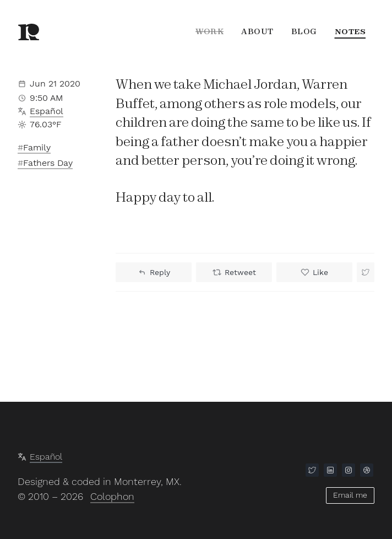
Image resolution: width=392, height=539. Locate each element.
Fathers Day (48, 163)
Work (209, 31)
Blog (304, 31)
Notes (350, 31)
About (257, 31)
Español (47, 111)
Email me (350, 495)
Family (37, 147)
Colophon (112, 496)
